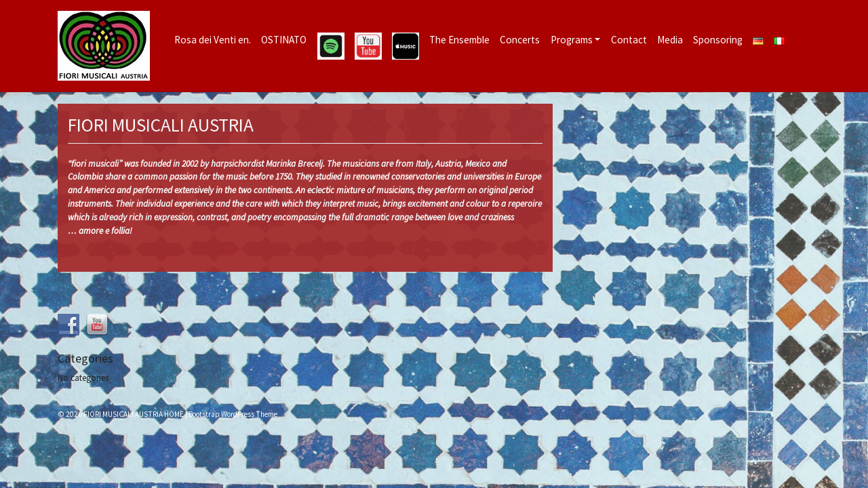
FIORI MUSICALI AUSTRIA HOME (134, 414)
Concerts (520, 40)
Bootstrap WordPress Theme (233, 414)
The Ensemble (459, 40)
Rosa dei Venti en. (213, 40)
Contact (629, 40)
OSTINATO (284, 40)
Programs (572, 40)
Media (670, 40)
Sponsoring (718, 40)
